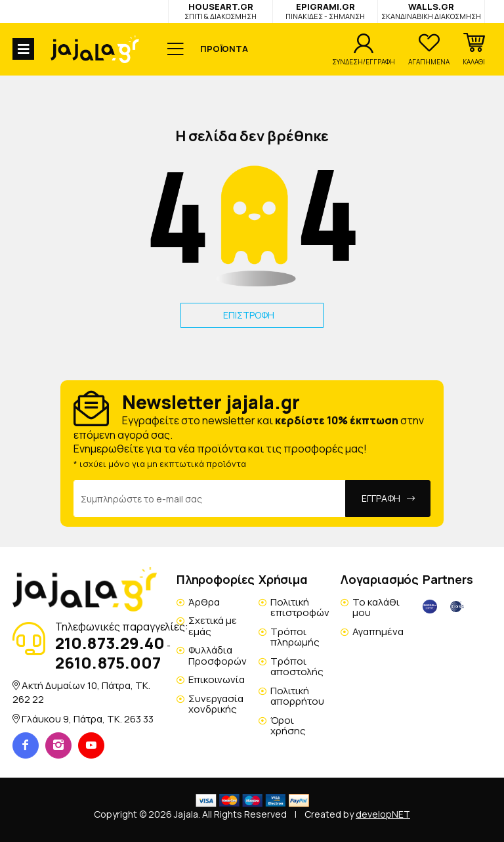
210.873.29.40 (110, 643)
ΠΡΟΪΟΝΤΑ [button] (224, 49)
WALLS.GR (431, 11)
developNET (383, 814)
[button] (474, 49)
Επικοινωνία (217, 679)
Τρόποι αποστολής (297, 667)
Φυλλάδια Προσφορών (218, 655)
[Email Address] (210, 499)
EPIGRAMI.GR (325, 11)
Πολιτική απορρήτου (297, 696)
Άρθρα (204, 602)
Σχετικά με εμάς (213, 626)
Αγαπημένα (378, 631)
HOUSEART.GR (220, 11)
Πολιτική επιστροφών (300, 608)
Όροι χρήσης (288, 726)
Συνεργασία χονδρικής (216, 704)
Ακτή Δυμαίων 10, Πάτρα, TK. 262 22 (81, 692)
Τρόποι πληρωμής (295, 637)
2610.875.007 (108, 662)
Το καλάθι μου (376, 608)
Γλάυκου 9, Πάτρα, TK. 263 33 (88, 719)
